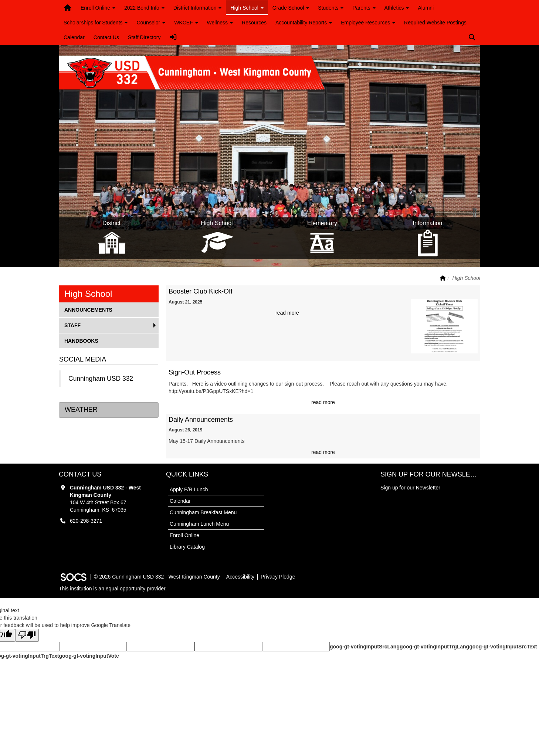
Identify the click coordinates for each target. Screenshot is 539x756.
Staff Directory (144, 37)
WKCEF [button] (186, 23)
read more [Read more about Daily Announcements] (323, 452)
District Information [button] (198, 8)
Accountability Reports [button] (304, 23)
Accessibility (240, 577)
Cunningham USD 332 (101, 379)
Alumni (426, 8)
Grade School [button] (291, 8)
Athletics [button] (397, 8)
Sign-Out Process (195, 372)
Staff (76, 325)
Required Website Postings (435, 23)
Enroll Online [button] (98, 8)
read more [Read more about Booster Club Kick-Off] (287, 313)
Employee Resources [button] (368, 23)
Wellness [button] (220, 23)
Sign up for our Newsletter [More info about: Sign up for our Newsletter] (410, 488)
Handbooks (81, 340)
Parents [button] (364, 8)
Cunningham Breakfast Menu (203, 512)
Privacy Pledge (278, 577)
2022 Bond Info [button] (144, 8)
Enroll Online (184, 535)
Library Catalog (187, 547)
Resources (254, 23)
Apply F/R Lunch (189, 489)
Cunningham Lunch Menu (199, 524)
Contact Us (106, 37)
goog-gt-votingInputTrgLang (434, 647)
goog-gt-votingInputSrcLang (365, 647)
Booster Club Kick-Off (201, 291)
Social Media (83, 359)
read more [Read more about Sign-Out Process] (323, 402)
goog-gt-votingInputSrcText (503, 647)
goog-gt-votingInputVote (89, 656)
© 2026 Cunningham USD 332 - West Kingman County (157, 577)
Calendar (74, 37)
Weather (81, 410)
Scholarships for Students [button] (96, 23)
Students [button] (331, 8)
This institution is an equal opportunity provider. (113, 589)
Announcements (88, 309)
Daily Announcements (201, 420)
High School (88, 294)
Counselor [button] (151, 23)
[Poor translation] (27, 635)
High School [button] (247, 8)
